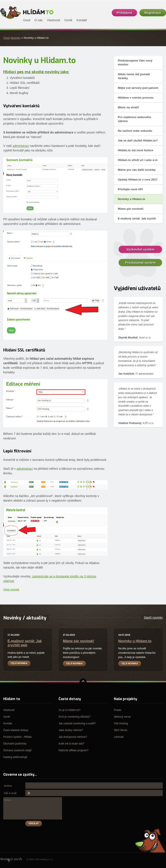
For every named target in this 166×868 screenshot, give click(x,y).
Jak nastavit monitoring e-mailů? (77, 723)
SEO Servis (121, 730)
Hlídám (27, 12)
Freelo (118, 710)
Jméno (8, 786)
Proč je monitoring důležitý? (74, 717)
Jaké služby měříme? (71, 730)
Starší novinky (153, 618)
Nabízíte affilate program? (73, 750)
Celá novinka (19, 663)
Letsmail (119, 737)
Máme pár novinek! (79, 641)
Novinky (16, 38)
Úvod (6, 38)
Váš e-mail (10, 793)
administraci (21, 146)
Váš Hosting (121, 723)
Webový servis (122, 717)
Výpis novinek (11, 590)
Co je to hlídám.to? (69, 710)
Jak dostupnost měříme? (73, 737)
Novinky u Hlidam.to (135, 641)
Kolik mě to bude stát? (71, 744)
